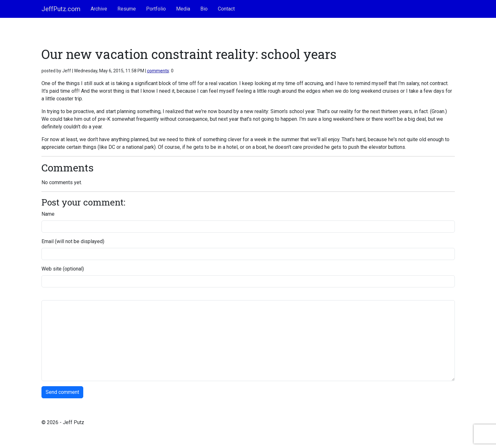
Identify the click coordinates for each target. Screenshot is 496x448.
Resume (127, 9)
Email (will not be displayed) (73, 241)
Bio (204, 9)
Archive (99, 9)
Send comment (62, 392)
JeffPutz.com (61, 9)
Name (48, 214)
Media (183, 9)
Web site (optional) (63, 269)
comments (158, 71)
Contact (226, 9)
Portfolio (156, 9)
